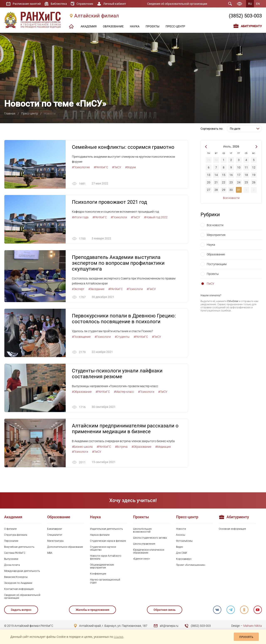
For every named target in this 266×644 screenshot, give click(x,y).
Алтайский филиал (97, 16)
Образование (216, 254)
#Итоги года (80, 217)
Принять (246, 637)
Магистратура (55, 541)
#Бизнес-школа (82, 447)
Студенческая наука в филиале (108, 541)
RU (250, 4)
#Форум (130, 167)
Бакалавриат (55, 529)
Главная (10, 113)
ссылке (119, 637)
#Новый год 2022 (156, 217)
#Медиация (163, 447)
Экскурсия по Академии (18, 583)
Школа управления (144, 544)
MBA (50, 553)
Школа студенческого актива (150, 538)
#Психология (81, 167)
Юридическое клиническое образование (149, 551)
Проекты (213, 274)
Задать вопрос (21, 610)
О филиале (10, 529)
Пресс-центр (30, 113)
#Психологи (119, 217)
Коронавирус (184, 559)
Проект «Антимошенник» (191, 565)
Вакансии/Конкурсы (16, 577)
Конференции (98, 574)
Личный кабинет (115, 4)
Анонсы (181, 535)
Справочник (85, 4)
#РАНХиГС (101, 167)
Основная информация (232, 529)
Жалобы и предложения (92, 610)
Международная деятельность (22, 571)
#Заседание (96, 289)
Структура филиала (16, 535)
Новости (181, 529)
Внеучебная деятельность (19, 547)
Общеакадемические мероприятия (102, 566)
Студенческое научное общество (103, 549)
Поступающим (217, 264)
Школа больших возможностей (142, 531)
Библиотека (59, 4)
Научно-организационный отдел (105, 581)
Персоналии (11, 541)
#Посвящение (81, 337)
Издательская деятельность (106, 529)
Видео (180, 547)
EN (258, 4)
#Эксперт (78, 289)
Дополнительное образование (65, 547)
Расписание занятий (27, 4)
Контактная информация (19, 589)
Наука (211, 245)
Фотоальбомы (184, 541)
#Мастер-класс (124, 392)
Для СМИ (182, 553)
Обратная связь (164, 610)
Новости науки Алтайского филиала (106, 557)
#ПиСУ (117, 167)
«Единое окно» (141, 559)
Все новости (231, 198)
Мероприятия (216, 235)
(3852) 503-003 (245, 16)
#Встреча (121, 447)
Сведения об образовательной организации (177, 4)
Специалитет (55, 535)
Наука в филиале (100, 535)
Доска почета (12, 565)
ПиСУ (211, 284)
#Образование (82, 392)
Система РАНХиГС (15, 553)
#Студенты (122, 337)
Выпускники (11, 559)
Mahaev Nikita (253, 626)
